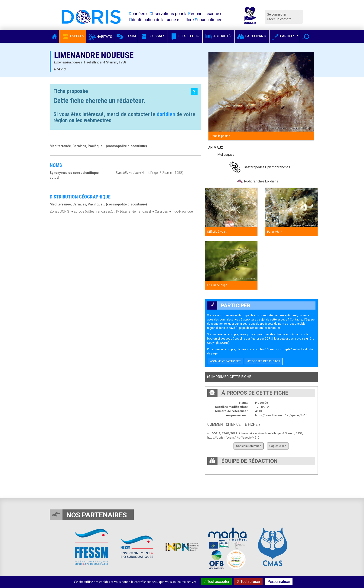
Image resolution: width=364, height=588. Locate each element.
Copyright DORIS (218, 343)
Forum (126, 36)
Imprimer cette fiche (229, 377)
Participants (252, 36)
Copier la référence (249, 446)
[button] (306, 36)
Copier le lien (278, 446)
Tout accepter (216, 582)
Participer (285, 36)
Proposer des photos (263, 361)
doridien (166, 114)
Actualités (219, 36)
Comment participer (225, 361)
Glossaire (153, 36)
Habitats (100, 37)
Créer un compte (279, 19)
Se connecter (277, 14)
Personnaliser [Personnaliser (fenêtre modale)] (279, 582)
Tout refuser (248, 582)
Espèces (73, 36)
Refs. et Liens (185, 36)
